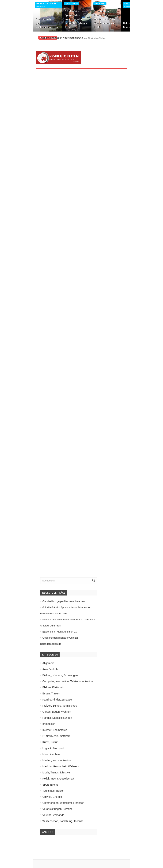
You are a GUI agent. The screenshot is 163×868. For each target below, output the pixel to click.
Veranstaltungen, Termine (37, 796)
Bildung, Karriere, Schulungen (39, 663)
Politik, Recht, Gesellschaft (37, 766)
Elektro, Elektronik (32, 675)
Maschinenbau (30, 742)
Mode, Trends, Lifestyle (35, 760)
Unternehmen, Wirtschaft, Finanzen (42, 790)
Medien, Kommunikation (36, 748)
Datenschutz (28, 847)
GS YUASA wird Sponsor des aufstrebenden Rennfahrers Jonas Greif (51, 19)
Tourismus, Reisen (32, 778)
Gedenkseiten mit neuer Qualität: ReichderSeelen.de (140, 23)
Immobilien (76, 3)
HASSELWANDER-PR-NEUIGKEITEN (107, 864)
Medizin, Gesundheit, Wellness (22, 5)
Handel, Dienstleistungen (36, 705)
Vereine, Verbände (32, 802)
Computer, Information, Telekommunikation (47, 669)
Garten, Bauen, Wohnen (36, 699)
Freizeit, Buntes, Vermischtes (39, 693)
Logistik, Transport (32, 736)
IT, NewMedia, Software (35, 723)
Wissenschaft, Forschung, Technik (42, 809)
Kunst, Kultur (29, 730)
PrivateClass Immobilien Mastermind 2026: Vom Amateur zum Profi (81, 19)
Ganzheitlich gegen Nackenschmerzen (22, 23)
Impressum (27, 841)
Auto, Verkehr (30, 657)
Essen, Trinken (30, 681)
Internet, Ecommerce (138, 3)
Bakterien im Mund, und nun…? (110, 25)
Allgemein (27, 651)
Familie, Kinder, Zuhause (36, 687)
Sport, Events (47, 3)
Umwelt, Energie (31, 784)
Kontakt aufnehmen (32, 853)
